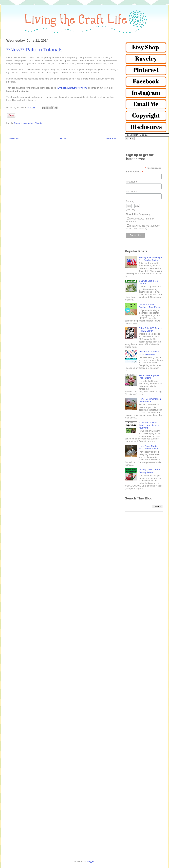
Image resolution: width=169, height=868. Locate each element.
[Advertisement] (144, 568)
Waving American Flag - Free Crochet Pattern (150, 259)
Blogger (90, 861)
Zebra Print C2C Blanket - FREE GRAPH (151, 329)
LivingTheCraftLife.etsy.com (72, 88)
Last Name (132, 192)
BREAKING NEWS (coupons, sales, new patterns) (143, 227)
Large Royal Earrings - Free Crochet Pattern (150, 447)
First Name (132, 182)
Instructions (28, 123)
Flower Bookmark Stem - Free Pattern (150, 400)
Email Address (135, 172)
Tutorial (39, 123)
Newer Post (15, 138)
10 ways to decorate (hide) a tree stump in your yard (149, 425)
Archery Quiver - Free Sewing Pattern (149, 471)
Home (63, 138)
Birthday (130, 201)
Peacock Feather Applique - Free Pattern (150, 306)
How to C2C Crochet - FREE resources (149, 353)
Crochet (18, 123)
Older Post (111, 138)
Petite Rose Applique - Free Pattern (150, 377)
